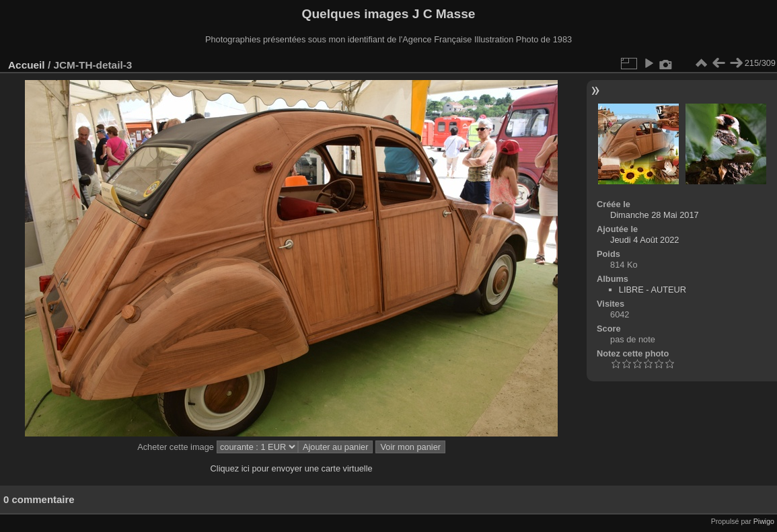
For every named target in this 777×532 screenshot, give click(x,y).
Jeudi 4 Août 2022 (644, 240)
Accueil (27, 65)
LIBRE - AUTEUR (653, 290)
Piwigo (764, 521)
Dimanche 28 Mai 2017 (655, 215)
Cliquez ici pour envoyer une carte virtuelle (292, 468)
